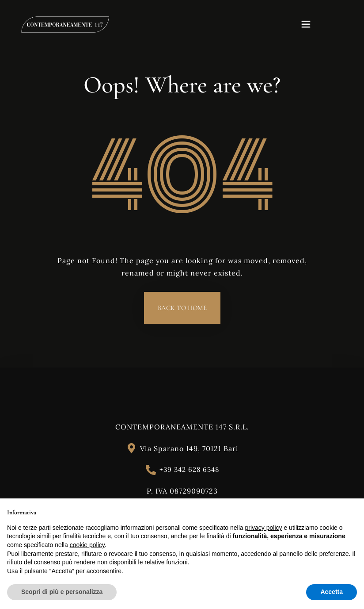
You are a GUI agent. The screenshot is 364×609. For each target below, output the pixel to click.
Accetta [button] (332, 592)
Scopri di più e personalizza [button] (62, 592)
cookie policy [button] (87, 545)
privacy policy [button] (264, 528)
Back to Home (182, 308)
